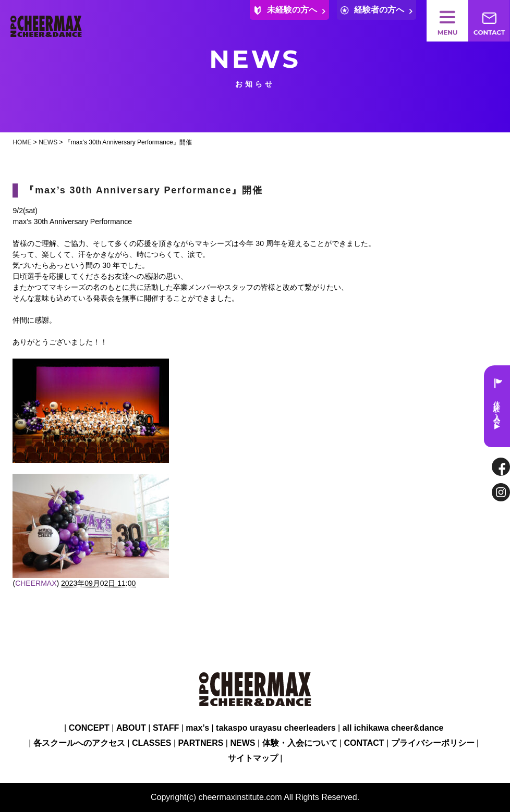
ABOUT (131, 728)
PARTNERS (201, 743)
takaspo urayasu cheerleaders (276, 728)
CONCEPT (89, 728)
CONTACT (364, 743)
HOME (22, 142)
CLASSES (152, 743)
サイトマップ (253, 758)
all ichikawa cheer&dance (393, 728)
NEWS (48, 142)
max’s (197, 728)
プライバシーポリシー (433, 743)
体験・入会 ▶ (497, 406)
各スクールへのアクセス (79, 743)
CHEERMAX (36, 583)
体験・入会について (300, 743)
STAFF (166, 728)
